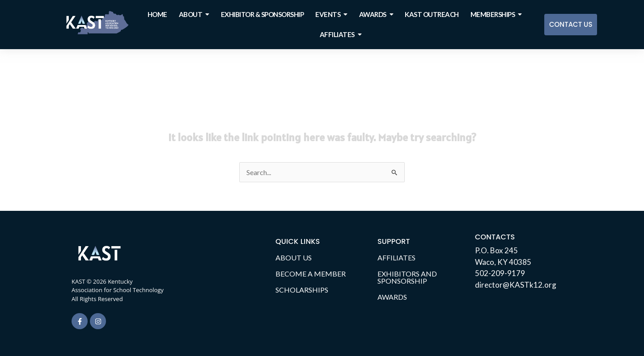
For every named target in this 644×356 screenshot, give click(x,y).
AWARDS (392, 297)
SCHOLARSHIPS (302, 290)
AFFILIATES (396, 258)
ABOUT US (294, 258)
